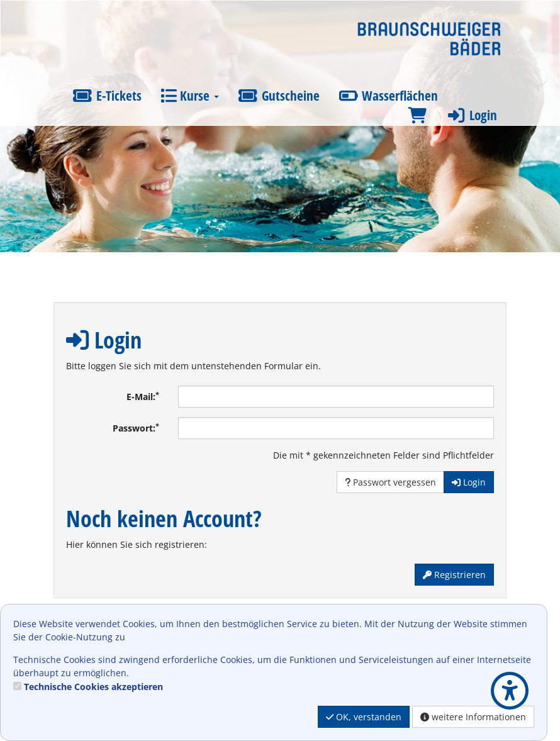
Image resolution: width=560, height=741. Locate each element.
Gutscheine (279, 96)
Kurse (190, 96)
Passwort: (136, 428)
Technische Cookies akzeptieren (93, 687)
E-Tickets (107, 96)
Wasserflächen (389, 96)
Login (471, 115)
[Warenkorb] (417, 115)
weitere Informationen (473, 717)
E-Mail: (143, 396)
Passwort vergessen (390, 482)
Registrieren (454, 575)
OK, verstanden (364, 717)
